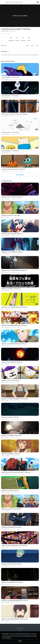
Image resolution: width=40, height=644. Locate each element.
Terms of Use (20, 628)
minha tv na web (5, 31)
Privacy (20, 630)
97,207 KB (7, 34)
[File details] (20, 71)
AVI (3, 34)
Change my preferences (7, 638)
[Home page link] (3, 2)
